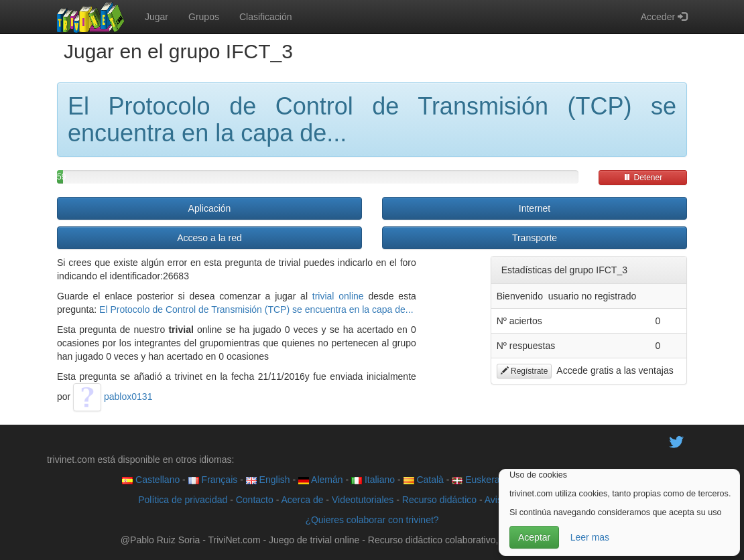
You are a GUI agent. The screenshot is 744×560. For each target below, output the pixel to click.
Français (213, 480)
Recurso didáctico (439, 500)
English (268, 480)
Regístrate (524, 371)
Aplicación (210, 208)
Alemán (321, 480)
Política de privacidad (183, 500)
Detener (643, 178)
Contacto (255, 500)
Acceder (664, 17)
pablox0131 (113, 397)
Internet (535, 208)
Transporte (535, 238)
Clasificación (266, 17)
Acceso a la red (209, 238)
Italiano (373, 480)
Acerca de (302, 500)
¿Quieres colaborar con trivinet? (372, 520)
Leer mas (590, 537)
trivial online (338, 296)
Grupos (204, 17)
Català (424, 480)
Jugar (157, 17)
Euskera (476, 480)
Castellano (151, 480)
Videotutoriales (363, 500)
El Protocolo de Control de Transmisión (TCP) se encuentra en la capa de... (256, 309)
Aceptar (534, 537)
